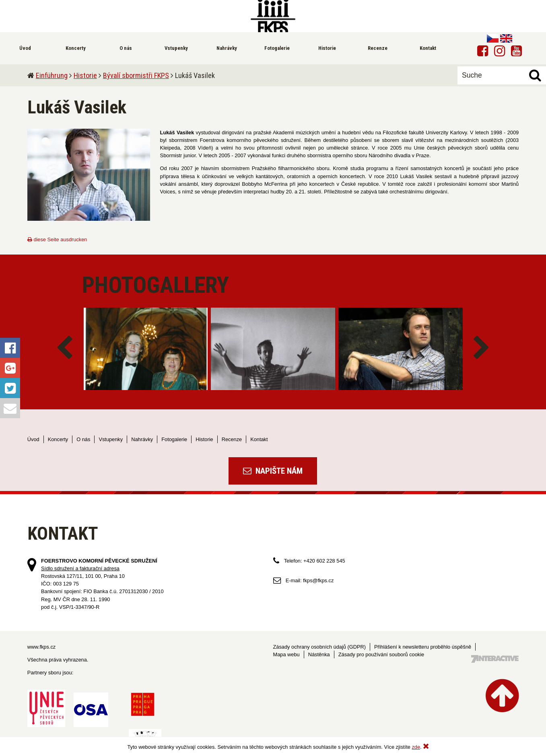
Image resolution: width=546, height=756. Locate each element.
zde (416, 747)
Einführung (52, 75)
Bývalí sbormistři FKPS (136, 75)
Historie (85, 75)
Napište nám (273, 471)
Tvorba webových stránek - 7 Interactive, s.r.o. (495, 659)
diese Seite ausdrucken (57, 239)
